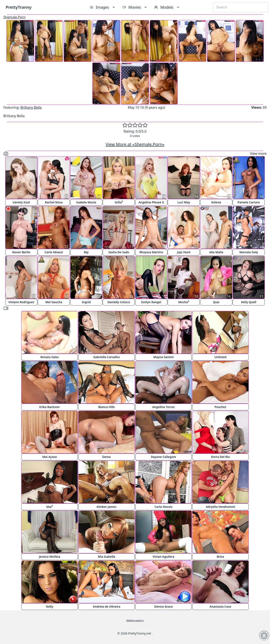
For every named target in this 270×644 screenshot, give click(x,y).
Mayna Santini (164, 357)
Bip (86, 252)
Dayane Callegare (163, 457)
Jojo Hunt (184, 252)
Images (103, 7)
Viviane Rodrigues (21, 302)
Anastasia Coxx (221, 606)
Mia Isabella (107, 557)
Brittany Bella (31, 107)
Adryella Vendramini (221, 507)
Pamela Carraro (249, 202)
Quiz (216, 302)
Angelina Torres (164, 407)
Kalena (216, 202)
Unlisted (221, 357)
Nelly (50, 606)
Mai (49, 506)
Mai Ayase (49, 457)
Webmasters (135, 621)
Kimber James (107, 507)
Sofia (119, 202)
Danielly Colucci (119, 302)
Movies (135, 7)
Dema (107, 457)
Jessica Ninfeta (50, 557)
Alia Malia (216, 252)
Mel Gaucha (54, 302)
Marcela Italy (249, 252)
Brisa (220, 557)
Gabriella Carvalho (107, 357)
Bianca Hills (107, 407)
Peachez (220, 407)
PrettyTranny (19, 7)
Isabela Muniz (86, 202)
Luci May (184, 202)
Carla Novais (163, 507)
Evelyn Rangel (151, 302)
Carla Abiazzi (54, 252)
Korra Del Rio (220, 457)
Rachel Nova (54, 202)
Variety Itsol (21, 202)
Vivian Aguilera (163, 557)
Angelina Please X (151, 202)
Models (167, 7)
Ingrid (86, 302)
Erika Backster (49, 407)
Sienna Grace (164, 606)
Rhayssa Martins (151, 252)
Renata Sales (50, 357)
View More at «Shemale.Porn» (135, 144)
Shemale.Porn (14, 17)
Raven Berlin (21, 252)
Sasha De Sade (119, 252)
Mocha (184, 302)
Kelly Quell (249, 302)
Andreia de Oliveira (107, 606)
